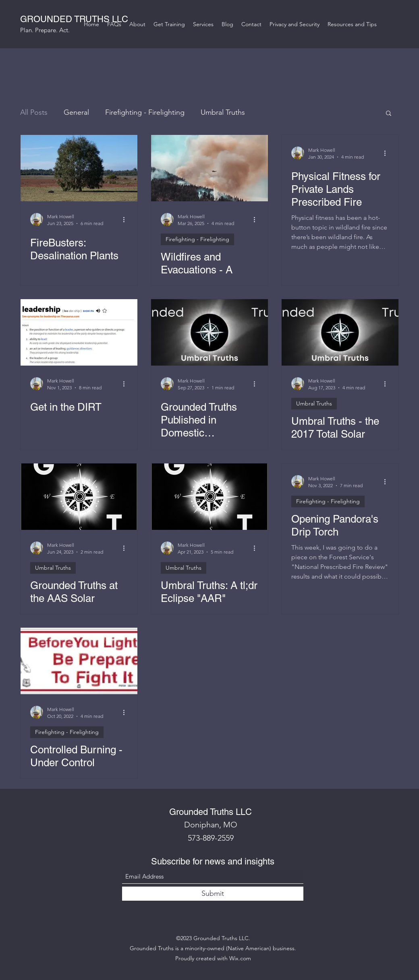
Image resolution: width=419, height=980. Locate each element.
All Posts (34, 112)
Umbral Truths (223, 112)
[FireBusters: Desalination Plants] (79, 168)
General (76, 112)
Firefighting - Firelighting (145, 112)
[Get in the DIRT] (79, 332)
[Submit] (213, 894)
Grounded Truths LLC (211, 812)
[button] (389, 114)
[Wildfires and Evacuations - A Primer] (209, 168)
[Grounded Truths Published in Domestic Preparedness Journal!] (209, 332)
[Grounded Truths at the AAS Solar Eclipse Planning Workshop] (79, 497)
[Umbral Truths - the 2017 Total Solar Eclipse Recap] (340, 332)
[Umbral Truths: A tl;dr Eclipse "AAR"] (209, 497)
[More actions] (127, 219)
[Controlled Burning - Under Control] (79, 661)
